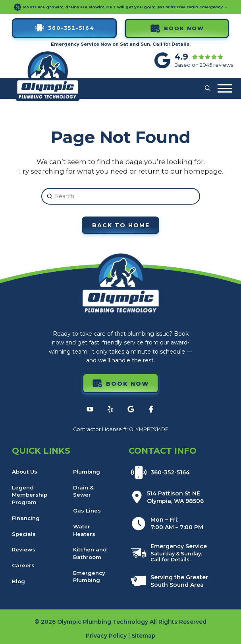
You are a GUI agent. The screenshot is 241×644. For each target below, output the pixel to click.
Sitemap (144, 636)
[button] (208, 89)
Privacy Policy (106, 636)
